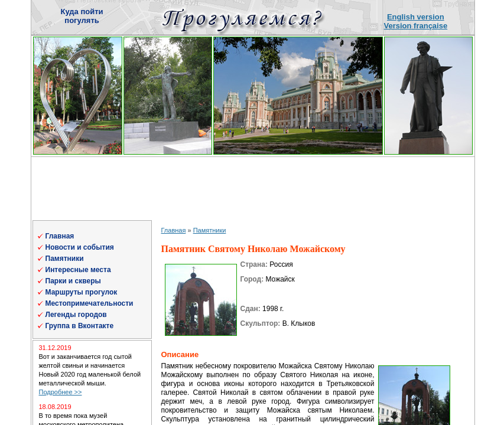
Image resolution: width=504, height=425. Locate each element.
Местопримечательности (90, 303)
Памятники (65, 259)
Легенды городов (76, 315)
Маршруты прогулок (82, 292)
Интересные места (78, 270)
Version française (416, 26)
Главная (60, 236)
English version (416, 17)
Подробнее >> (61, 392)
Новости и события (80, 247)
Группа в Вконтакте (80, 326)
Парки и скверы (73, 281)
